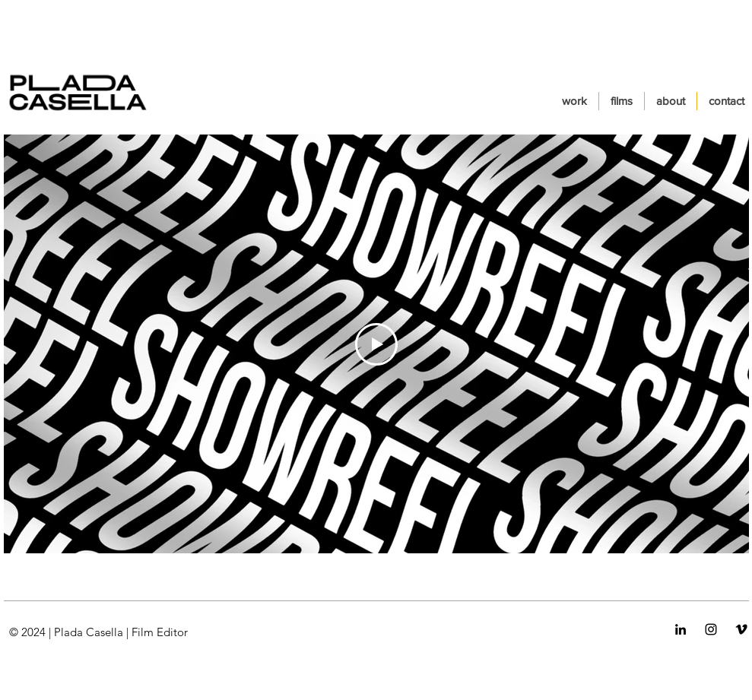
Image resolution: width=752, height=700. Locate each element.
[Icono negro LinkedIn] (681, 629)
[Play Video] (376, 344)
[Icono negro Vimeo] (741, 629)
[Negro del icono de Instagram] (711, 629)
